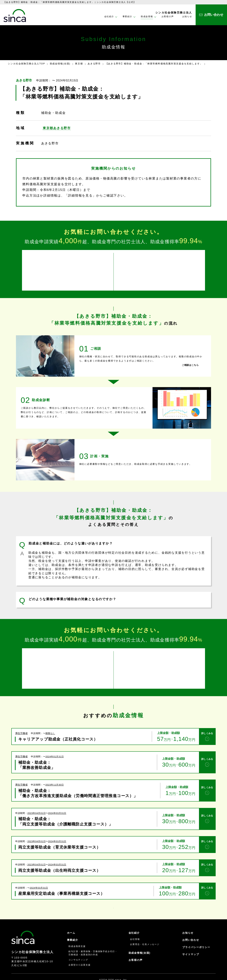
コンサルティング (78, 948)
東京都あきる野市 (57, 128)
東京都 (79, 64)
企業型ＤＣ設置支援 (79, 953)
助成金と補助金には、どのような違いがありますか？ (71, 539)
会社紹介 (134, 921)
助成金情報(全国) (60, 64)
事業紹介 (73, 928)
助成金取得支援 (77, 935)
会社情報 (135, 927)
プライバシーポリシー (196, 935)
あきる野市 (94, 64)
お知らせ (187, 16)
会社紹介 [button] (109, 16)
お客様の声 (168, 16)
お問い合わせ (191, 928)
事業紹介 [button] (127, 16)
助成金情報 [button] (147, 16)
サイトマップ (191, 943)
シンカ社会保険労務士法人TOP (26, 64)
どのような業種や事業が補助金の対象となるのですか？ (72, 595)
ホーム (71, 921)
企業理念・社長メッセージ (145, 933)
